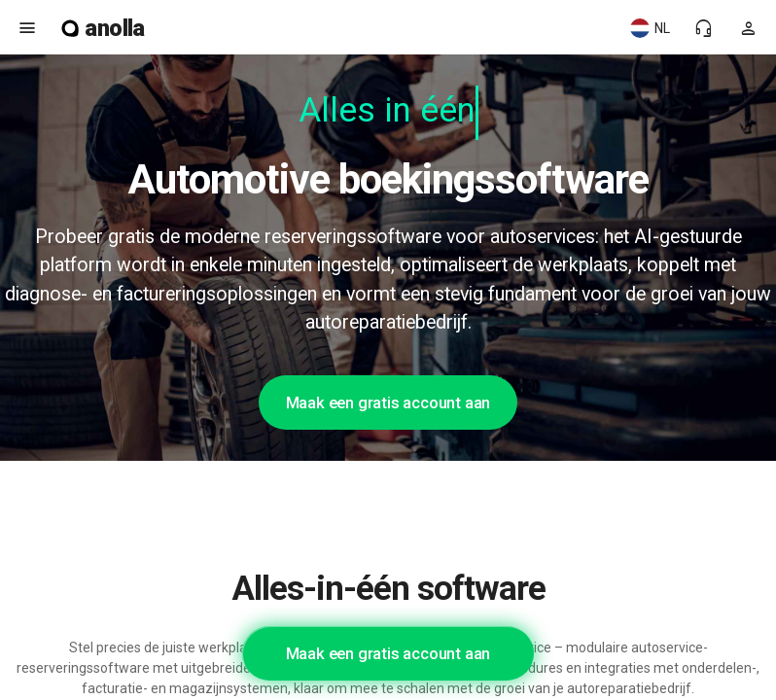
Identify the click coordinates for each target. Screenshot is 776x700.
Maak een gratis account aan (388, 402)
